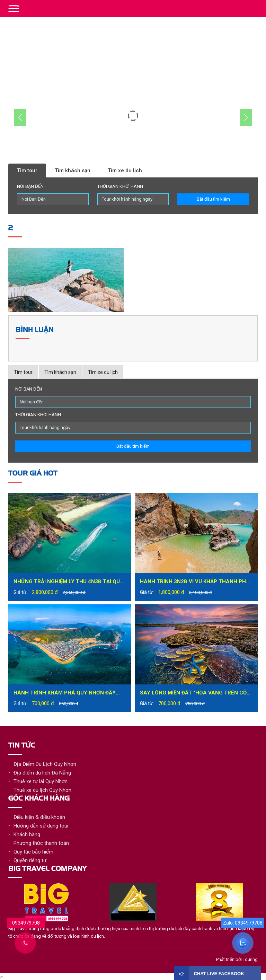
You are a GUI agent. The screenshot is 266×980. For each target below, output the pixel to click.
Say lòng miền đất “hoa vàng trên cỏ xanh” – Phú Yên (193, 694)
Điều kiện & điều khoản (39, 817)
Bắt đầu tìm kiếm (213, 199)
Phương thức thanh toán (41, 843)
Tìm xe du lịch (125, 170)
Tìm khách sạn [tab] (60, 372)
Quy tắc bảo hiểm (33, 852)
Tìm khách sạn (73, 170)
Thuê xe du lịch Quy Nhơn (42, 790)
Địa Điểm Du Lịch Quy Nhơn (45, 764)
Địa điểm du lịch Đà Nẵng (42, 773)
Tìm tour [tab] (23, 372)
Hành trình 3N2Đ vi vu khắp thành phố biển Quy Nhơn (195, 582)
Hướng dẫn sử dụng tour (41, 826)
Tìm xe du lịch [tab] (103, 372)
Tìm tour (27, 170)
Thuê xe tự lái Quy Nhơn (41, 781)
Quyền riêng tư (30, 860)
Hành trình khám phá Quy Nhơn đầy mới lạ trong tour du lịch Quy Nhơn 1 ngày (68, 694)
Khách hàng (27, 834)
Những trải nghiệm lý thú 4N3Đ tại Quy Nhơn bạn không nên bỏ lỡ (68, 582)
